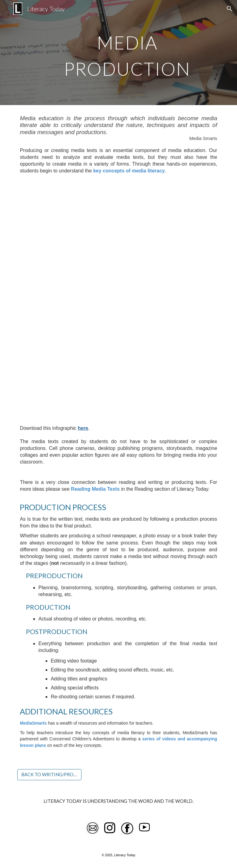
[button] (230, 9)
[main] (127, 53)
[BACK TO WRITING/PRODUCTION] (49, 774)
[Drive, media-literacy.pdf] (118, 299)
